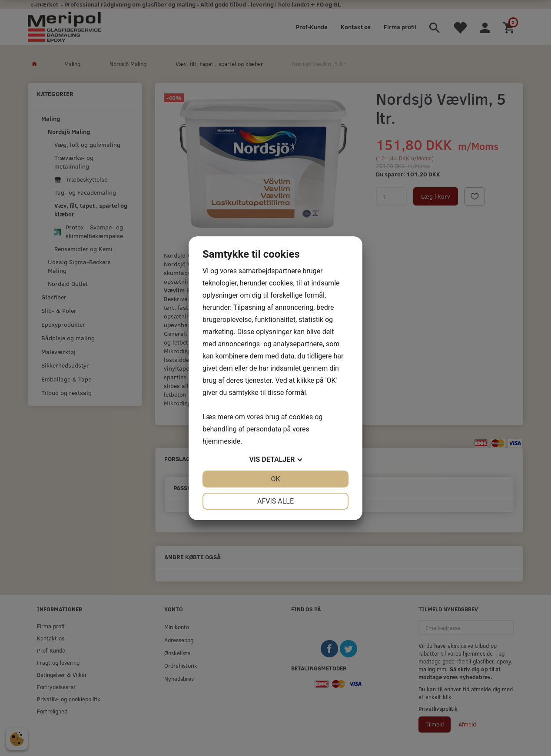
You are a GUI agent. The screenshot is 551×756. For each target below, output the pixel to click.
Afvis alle (275, 501)
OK (275, 479)
